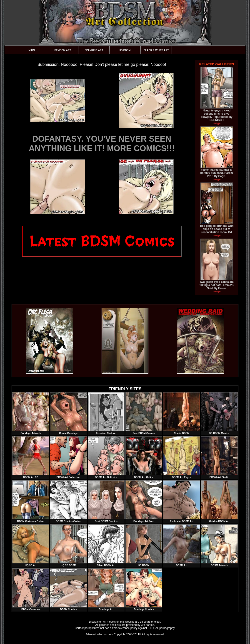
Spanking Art (94, 50)
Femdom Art (63, 50)
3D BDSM (125, 50)
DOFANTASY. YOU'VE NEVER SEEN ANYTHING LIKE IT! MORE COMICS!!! (102, 144)
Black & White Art (156, 50)
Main (32, 50)
